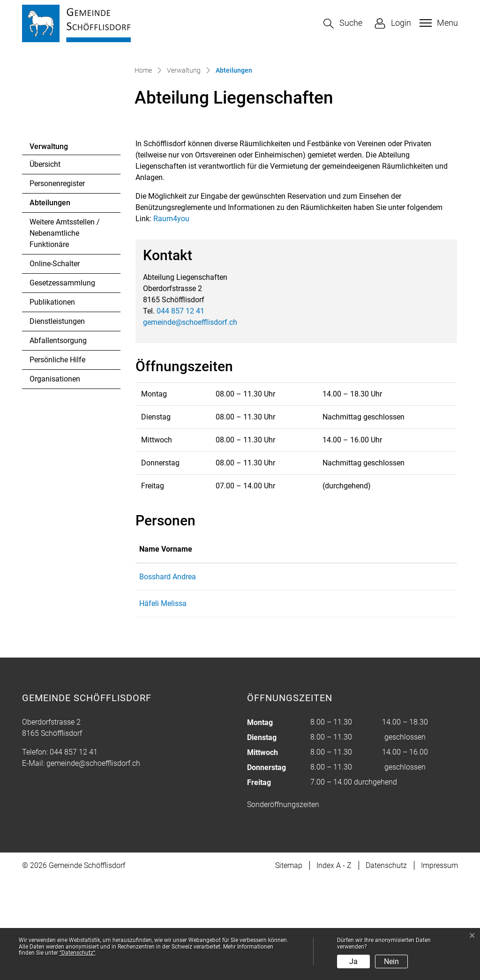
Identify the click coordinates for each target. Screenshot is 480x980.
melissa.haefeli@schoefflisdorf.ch (356, 705)
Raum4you (176, 320)
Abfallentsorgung (58, 442)
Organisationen (55, 480)
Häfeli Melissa (163, 705)
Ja (353, 961)
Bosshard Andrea (168, 678)
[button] (343, 24)
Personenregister (57, 285)
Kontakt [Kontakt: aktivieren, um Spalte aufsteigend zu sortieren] (314, 650)
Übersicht (45, 266)
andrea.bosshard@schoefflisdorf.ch (359, 678)
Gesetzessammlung (62, 384)
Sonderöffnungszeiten (283, 906)
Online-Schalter (55, 365)
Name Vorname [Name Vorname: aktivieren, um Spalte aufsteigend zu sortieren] (166, 650)
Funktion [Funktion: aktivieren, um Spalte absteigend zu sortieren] (244, 650)
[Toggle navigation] (438, 23)
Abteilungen (55, 307)
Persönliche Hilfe (57, 461)
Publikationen (52, 403)
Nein (391, 961)
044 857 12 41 (180, 412)
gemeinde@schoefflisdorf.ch (190, 423)
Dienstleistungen (57, 423)
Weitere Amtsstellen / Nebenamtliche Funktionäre (65, 334)
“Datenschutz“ (77, 953)
